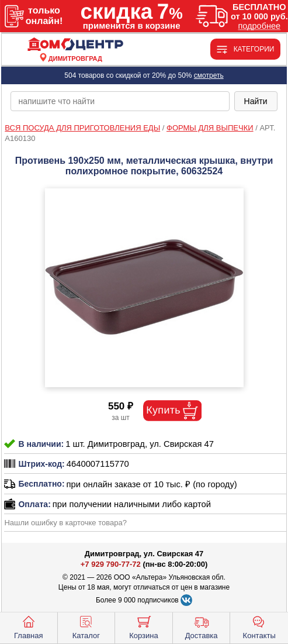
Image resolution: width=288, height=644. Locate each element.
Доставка (202, 626)
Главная (28, 626)
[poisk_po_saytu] (120, 101)
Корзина (144, 626)
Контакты (259, 626)
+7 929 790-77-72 (111, 564)
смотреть (209, 75)
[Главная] (75, 45)
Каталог (86, 626)
